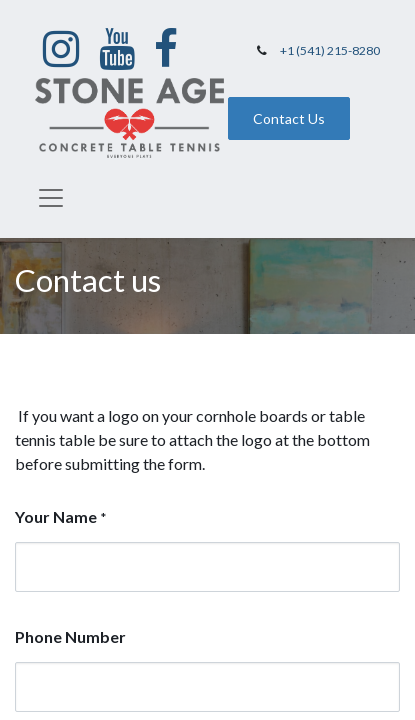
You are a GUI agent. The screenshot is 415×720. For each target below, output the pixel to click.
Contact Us (289, 118)
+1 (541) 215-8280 (330, 50)
